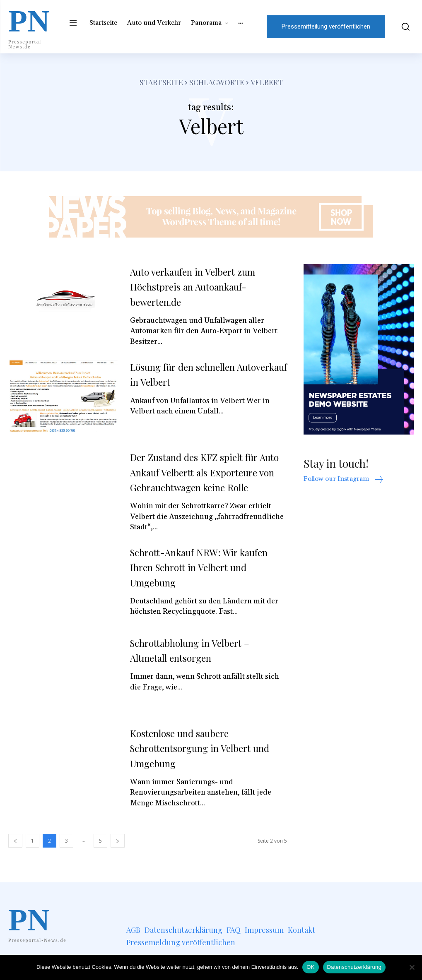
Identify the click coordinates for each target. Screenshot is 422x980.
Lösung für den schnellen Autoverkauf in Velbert (192, 374)
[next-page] (118, 856)
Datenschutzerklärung (354, 967)
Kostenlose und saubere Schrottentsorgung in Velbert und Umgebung (201, 763)
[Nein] (412, 967)
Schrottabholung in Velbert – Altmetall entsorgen (200, 665)
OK (310, 967)
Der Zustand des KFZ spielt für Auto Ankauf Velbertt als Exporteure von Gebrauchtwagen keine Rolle (204, 479)
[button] (404, 26)
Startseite (161, 82)
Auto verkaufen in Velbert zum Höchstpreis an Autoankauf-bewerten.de (203, 286)
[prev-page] (15, 856)
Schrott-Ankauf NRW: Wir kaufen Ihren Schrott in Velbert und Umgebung (205, 582)
